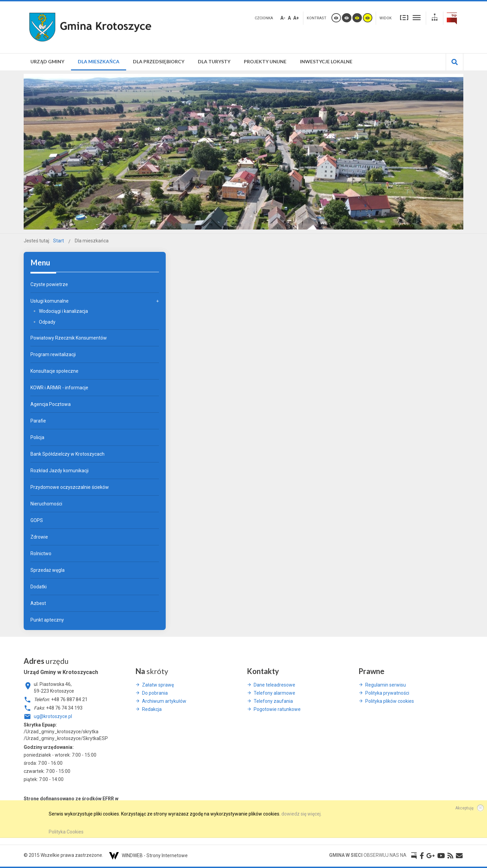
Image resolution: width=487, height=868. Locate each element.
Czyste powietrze (49, 284)
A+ (296, 18)
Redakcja (152, 709)
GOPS (37, 520)
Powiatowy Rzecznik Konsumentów (69, 338)
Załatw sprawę (158, 685)
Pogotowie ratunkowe (277, 709)
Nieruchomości (46, 504)
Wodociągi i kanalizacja (63, 311)
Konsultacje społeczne (54, 371)
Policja (37, 437)
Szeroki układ (417, 17)
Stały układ (404, 17)
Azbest (38, 603)
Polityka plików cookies (390, 701)
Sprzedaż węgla (48, 570)
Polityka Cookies (66, 832)
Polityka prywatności (387, 693)
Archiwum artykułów (164, 701)
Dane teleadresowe (274, 685)
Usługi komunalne (50, 301)
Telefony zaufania (273, 701)
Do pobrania (155, 693)
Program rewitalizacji (53, 354)
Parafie (38, 421)
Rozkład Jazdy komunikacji (60, 471)
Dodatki (39, 587)
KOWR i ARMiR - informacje (59, 388)
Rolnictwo (41, 554)
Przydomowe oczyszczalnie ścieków (70, 487)
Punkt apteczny (47, 620)
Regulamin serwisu (386, 685)
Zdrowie (39, 537)
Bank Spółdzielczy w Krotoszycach (67, 454)
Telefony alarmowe (274, 693)
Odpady (47, 322)
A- (283, 18)
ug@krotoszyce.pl (53, 716)
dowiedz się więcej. (302, 814)
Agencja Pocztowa (51, 404)
